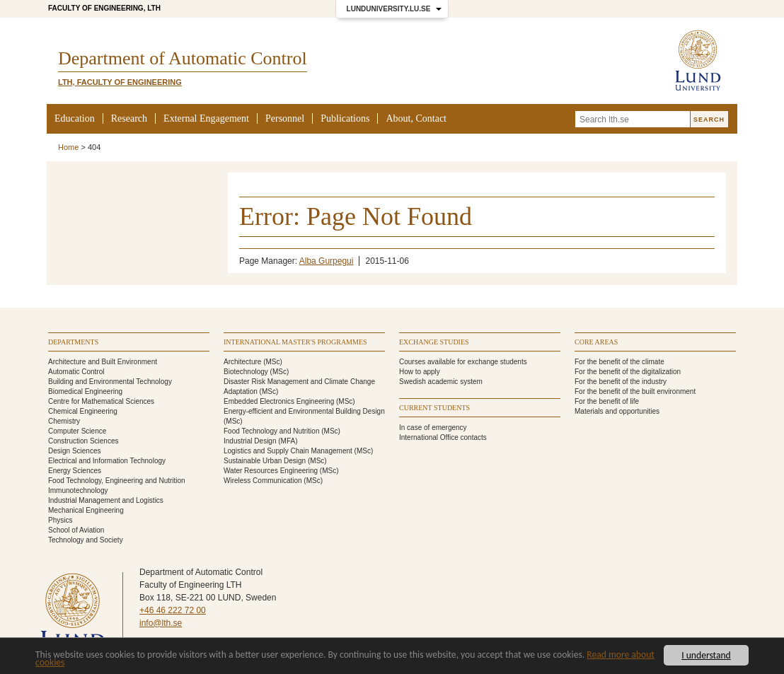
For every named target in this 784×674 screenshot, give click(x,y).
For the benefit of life (607, 401)
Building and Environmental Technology (110, 382)
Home (68, 147)
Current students (434, 408)
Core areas (596, 342)
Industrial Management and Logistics (106, 500)
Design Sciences (74, 451)
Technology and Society (86, 540)
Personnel (285, 118)
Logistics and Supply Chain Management (288, 451)
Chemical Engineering (83, 411)
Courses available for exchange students (463, 362)
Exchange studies (434, 342)
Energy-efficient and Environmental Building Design (304, 411)
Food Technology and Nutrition (271, 431)
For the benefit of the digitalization (628, 372)
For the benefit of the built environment (635, 391)
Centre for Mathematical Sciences (101, 401)
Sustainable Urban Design (265, 461)
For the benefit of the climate (619, 362)
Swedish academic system (441, 382)
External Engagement (206, 118)
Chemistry (64, 421)
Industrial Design (250, 441)
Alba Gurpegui (327, 261)
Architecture (242, 362)
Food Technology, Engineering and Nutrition (117, 481)
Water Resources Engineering (271, 471)
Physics (60, 520)
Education (75, 118)
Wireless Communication (263, 481)
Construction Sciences (83, 441)
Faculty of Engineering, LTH (104, 8)
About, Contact (416, 118)
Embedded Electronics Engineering (279, 401)
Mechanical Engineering (86, 510)
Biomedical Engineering (85, 391)
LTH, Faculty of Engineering (120, 82)
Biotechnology (246, 372)
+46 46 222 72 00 (173, 610)
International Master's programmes (295, 342)
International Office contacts (443, 437)
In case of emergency (433, 428)
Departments (73, 342)
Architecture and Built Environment (103, 362)
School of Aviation (76, 530)
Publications (345, 118)
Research (129, 118)
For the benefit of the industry (621, 382)
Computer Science (77, 431)
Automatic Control (76, 372)
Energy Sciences (75, 471)
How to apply (420, 372)
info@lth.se (161, 623)
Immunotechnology (78, 490)
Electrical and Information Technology (107, 461)
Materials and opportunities (617, 411)
